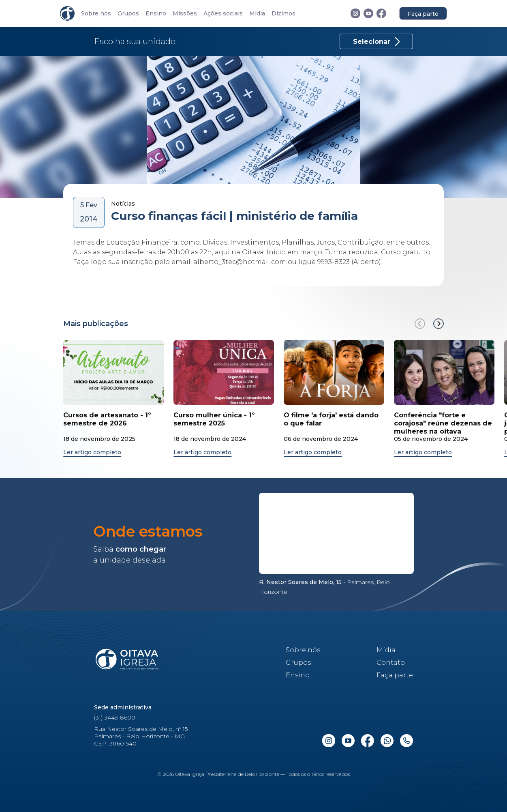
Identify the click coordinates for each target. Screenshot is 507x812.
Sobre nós (96, 14)
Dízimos (283, 14)
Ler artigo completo (92, 452)
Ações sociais (223, 14)
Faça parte (423, 14)
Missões (185, 14)
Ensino (156, 14)
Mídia (257, 14)
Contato (391, 663)
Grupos (128, 14)
